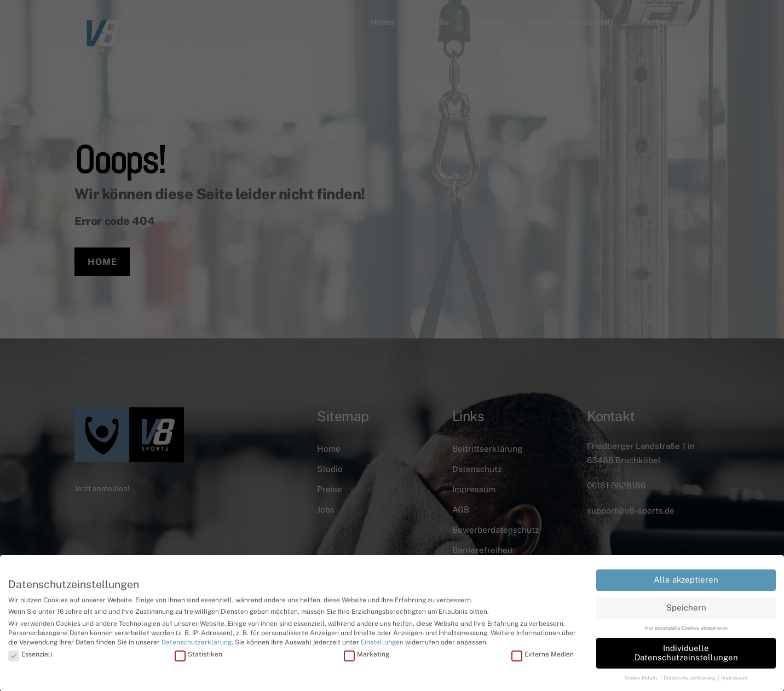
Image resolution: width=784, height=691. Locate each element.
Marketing (367, 653)
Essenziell (30, 653)
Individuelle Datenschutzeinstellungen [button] (686, 652)
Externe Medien (543, 653)
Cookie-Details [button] (642, 676)
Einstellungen (382, 641)
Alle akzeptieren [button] (686, 578)
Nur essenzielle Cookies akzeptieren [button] (686, 627)
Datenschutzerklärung (197, 641)
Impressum (734, 676)
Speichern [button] (686, 606)
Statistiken (198, 653)
